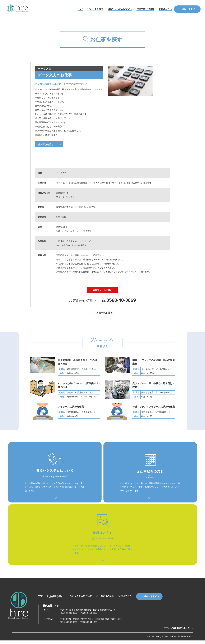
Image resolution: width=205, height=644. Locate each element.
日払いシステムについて (120, 9)
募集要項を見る (51, 144)
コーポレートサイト (187, 9)
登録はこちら (165, 9)
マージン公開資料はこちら (178, 631)
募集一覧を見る (104, 316)
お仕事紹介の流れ (145, 9)
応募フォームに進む (103, 294)
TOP (81, 9)
